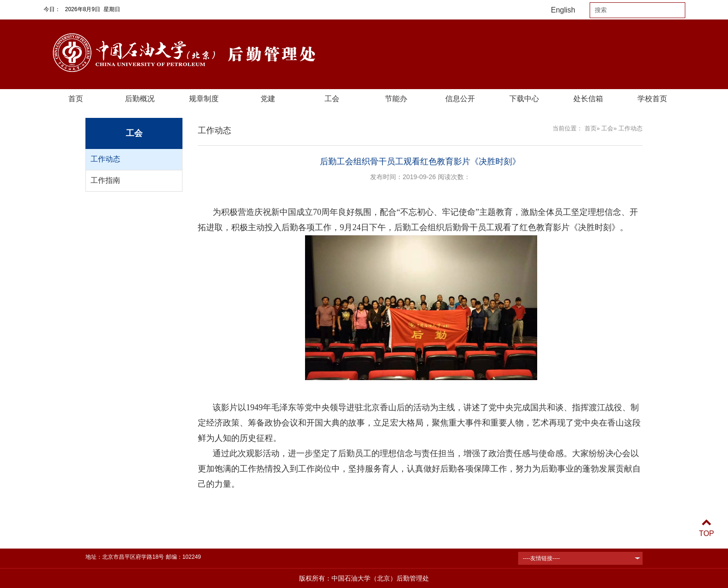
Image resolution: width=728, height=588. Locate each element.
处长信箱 (588, 99)
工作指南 (105, 180)
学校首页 (652, 99)
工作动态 (105, 159)
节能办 (396, 99)
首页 (76, 99)
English (563, 10)
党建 (268, 99)
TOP (706, 528)
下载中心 (524, 99)
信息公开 (460, 99)
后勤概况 (140, 99)
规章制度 (204, 99)
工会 (332, 99)
